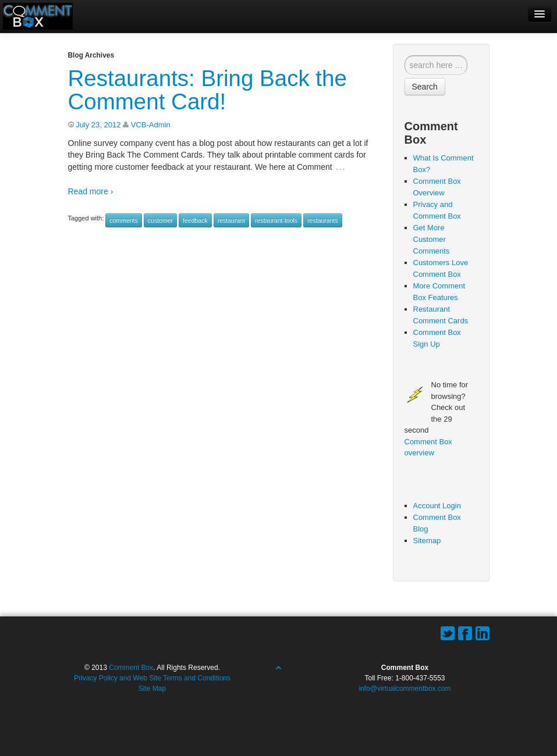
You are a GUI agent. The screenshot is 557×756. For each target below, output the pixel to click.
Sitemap (427, 541)
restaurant (231, 220)
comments (123, 220)
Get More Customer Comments (432, 239)
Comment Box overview (428, 447)
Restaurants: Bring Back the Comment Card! (207, 90)
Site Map (152, 689)
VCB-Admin (151, 125)
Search (425, 87)
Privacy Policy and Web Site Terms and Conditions (152, 678)
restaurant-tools (276, 220)
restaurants (323, 220)
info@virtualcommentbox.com (405, 689)
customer (160, 220)
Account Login (437, 506)
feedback (195, 220)
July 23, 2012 (98, 125)
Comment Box (131, 668)
